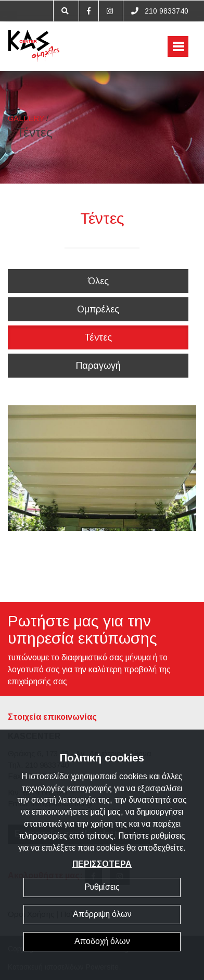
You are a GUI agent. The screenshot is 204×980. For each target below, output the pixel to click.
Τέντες (98, 337)
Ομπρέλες (98, 309)
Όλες (98, 281)
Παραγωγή (98, 366)
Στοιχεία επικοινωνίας (52, 717)
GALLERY (26, 118)
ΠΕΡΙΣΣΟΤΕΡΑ (102, 864)
